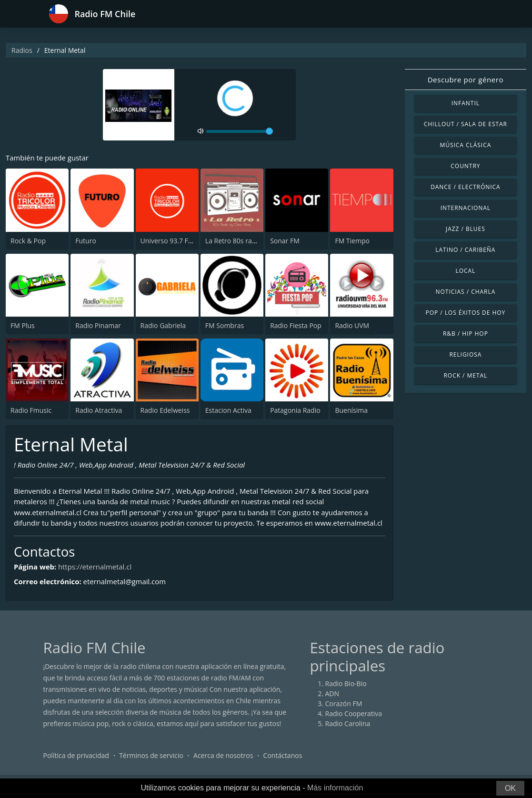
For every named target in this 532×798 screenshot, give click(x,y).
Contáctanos (283, 767)
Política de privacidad (76, 767)
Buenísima (351, 410)
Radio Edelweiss (165, 410)
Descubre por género (466, 80)
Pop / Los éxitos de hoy (465, 313)
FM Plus (23, 325)
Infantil (466, 103)
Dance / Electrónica (465, 187)
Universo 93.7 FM (167, 241)
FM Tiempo (352, 241)
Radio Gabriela (163, 325)
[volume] (240, 131)
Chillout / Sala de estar (466, 124)
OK (510, 788)
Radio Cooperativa (354, 725)
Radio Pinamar (98, 325)
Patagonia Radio (295, 410)
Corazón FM (344, 715)
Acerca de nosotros (223, 767)
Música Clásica (466, 145)
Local (465, 271)
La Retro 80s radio (233, 241)
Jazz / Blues (466, 229)
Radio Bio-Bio (346, 695)
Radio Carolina (348, 735)
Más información (335, 788)
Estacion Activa (228, 410)
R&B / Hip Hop (466, 334)
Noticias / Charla (466, 292)
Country (465, 166)
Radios (22, 50)
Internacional (466, 208)
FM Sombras (225, 325)
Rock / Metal (466, 375)
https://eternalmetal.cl (96, 578)
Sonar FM (285, 241)
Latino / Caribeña (465, 250)
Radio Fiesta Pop (296, 325)
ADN (332, 705)
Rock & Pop (28, 241)
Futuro (86, 241)
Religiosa (465, 354)
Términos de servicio (151, 767)
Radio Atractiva (99, 410)
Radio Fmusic (31, 410)
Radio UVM (352, 325)
